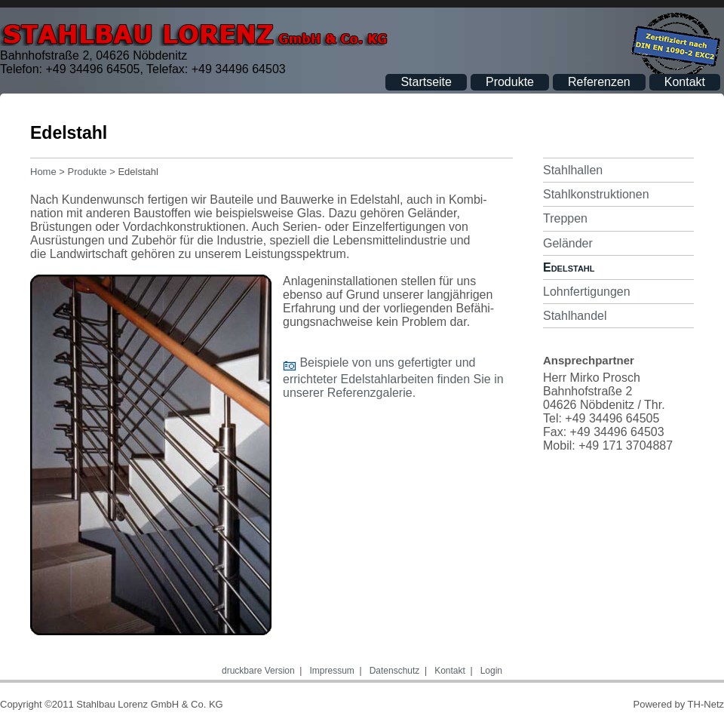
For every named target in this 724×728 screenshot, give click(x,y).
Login (491, 671)
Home (43, 172)
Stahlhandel (575, 316)
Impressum (332, 671)
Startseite (426, 82)
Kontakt (685, 82)
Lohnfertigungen (587, 292)
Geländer (568, 243)
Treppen (565, 218)
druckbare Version (258, 671)
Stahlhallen (573, 170)
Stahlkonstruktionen (596, 194)
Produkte (510, 82)
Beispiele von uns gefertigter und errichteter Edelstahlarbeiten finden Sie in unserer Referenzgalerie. (393, 378)
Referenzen (599, 82)
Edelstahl (569, 267)
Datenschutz (395, 671)
